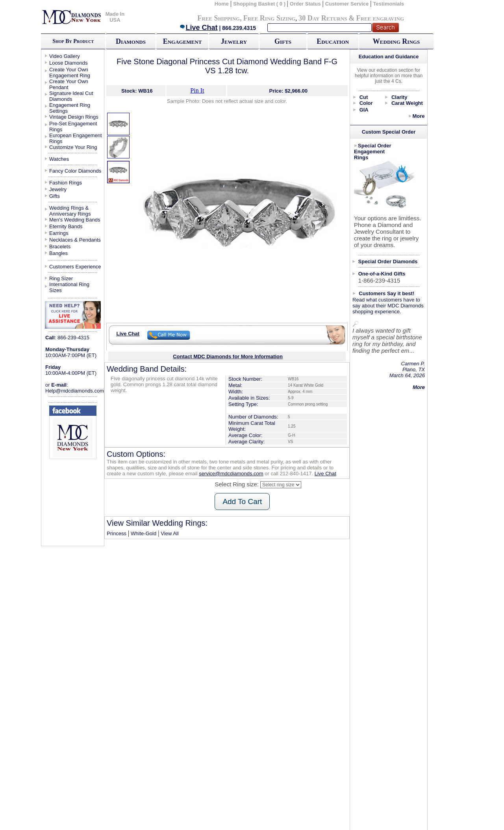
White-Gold (144, 533)
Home (222, 4)
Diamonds (131, 41)
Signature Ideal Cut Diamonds (71, 96)
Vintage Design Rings (74, 117)
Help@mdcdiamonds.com (75, 391)
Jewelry (234, 41)
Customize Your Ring (73, 147)
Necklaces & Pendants (75, 240)
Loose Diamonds (69, 63)
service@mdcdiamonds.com (231, 474)
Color (366, 103)
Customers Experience (75, 267)
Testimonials (389, 4)
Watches (59, 159)
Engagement (183, 41)
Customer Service (347, 4)
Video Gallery (65, 56)
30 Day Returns (323, 18)
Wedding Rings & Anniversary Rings (70, 211)
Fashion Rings (66, 183)
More (418, 116)
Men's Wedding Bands (75, 220)
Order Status (305, 4)
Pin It (197, 90)
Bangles (58, 253)
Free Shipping (219, 18)
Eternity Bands (66, 226)
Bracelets (60, 247)
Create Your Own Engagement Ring (70, 73)
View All (170, 533)
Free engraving (380, 18)
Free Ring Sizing (270, 18)
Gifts (283, 41)
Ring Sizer (61, 278)
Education (333, 41)
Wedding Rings (396, 41)
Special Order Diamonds (388, 261)
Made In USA (115, 17)
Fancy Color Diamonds (75, 171)
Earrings (59, 233)
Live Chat (198, 28)
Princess (117, 533)
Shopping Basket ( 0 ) (260, 4)
